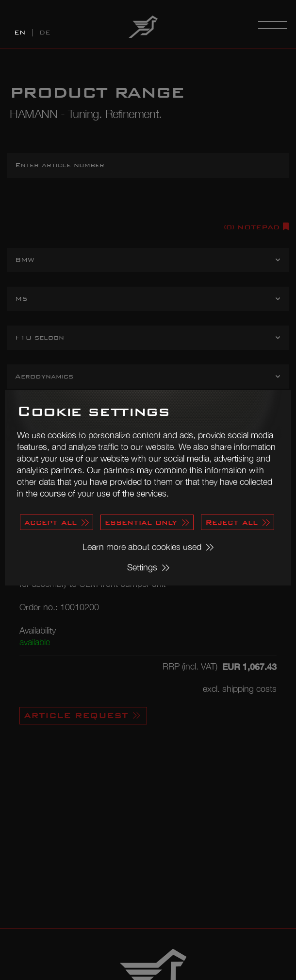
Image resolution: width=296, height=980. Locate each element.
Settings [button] (142, 567)
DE (45, 33)
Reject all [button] (231, 522)
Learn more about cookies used (142, 547)
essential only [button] (141, 522)
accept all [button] (50, 522)
